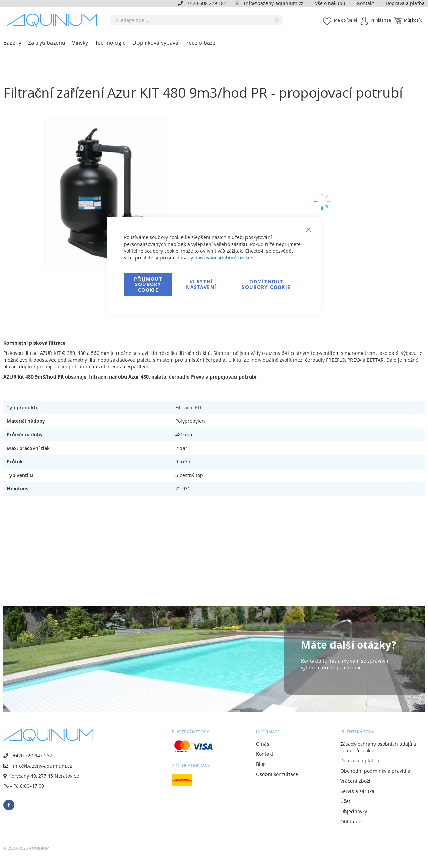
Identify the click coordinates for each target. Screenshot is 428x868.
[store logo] (54, 20)
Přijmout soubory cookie (148, 284)
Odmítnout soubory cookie (266, 284)
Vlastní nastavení (201, 284)
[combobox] (197, 20)
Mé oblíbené (346, 20)
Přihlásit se (381, 20)
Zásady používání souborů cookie (215, 258)
